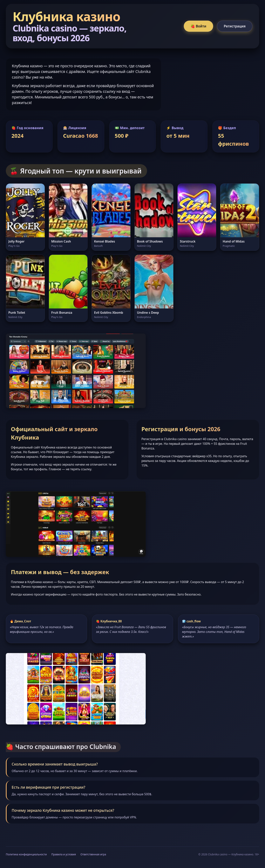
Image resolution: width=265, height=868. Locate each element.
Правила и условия (64, 854)
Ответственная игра (93, 854)
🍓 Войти (198, 26)
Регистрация (235, 26)
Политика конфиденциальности (26, 854)
